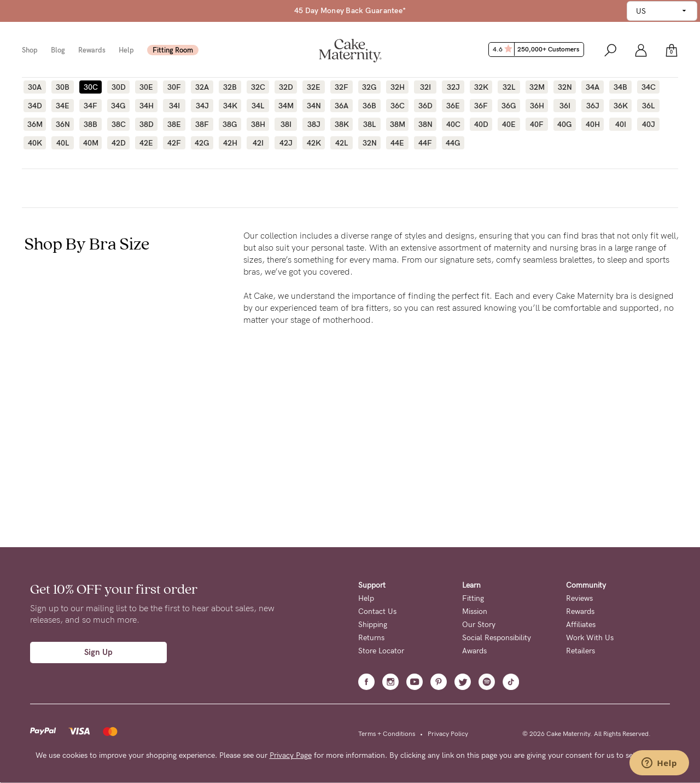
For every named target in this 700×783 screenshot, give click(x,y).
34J (202, 106)
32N (565, 87)
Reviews (579, 598)
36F (481, 106)
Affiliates (581, 625)
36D (425, 106)
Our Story (479, 625)
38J (314, 124)
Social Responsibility (497, 638)
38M (398, 124)
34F (91, 106)
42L (342, 143)
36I (565, 106)
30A (35, 87)
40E (509, 124)
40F (537, 124)
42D (119, 143)
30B (63, 87)
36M (35, 124)
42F (174, 143)
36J (593, 106)
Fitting (473, 598)
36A (342, 106)
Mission (475, 611)
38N (425, 124)
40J (649, 124)
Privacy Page (291, 755)
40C (453, 124)
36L (648, 106)
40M (91, 143)
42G (202, 143)
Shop (30, 50)
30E (146, 87)
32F (342, 87)
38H (258, 124)
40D (481, 124)
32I (425, 87)
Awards (474, 651)
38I (286, 124)
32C (258, 87)
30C (91, 87)
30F (174, 87)
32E (314, 87)
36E (453, 106)
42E (146, 143)
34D (35, 106)
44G (453, 143)
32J (453, 87)
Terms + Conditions (387, 734)
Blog (58, 50)
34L (258, 106)
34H (147, 106)
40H (593, 124)
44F (425, 143)
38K (342, 124)
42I (258, 143)
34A (593, 87)
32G (369, 87)
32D (286, 87)
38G (230, 124)
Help (126, 50)
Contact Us (377, 611)
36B (369, 106)
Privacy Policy (448, 734)
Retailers (581, 651)
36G (509, 106)
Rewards (92, 50)
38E (174, 124)
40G (565, 124)
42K (314, 143)
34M (286, 106)
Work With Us (590, 638)
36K (621, 106)
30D (119, 87)
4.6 (537, 49)
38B (91, 124)
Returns (371, 638)
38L (369, 124)
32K (481, 87)
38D (147, 124)
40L (63, 143)
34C (649, 87)
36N (63, 124)
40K (35, 143)
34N (314, 106)
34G (118, 106)
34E (63, 106)
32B (230, 87)
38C (119, 124)
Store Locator (381, 651)
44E (397, 143)
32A (202, 87)
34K (230, 106)
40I (621, 124)
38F (202, 124)
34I (174, 106)
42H (230, 143)
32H (398, 87)
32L (509, 87)
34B (620, 87)
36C (398, 106)
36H (537, 106)
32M (537, 87)
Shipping (373, 625)
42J (286, 143)
